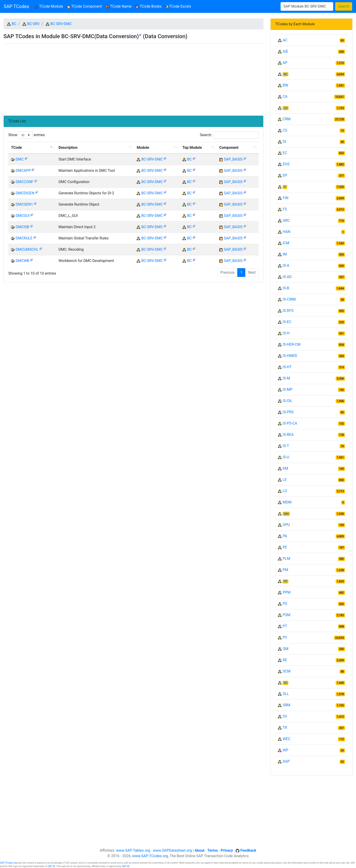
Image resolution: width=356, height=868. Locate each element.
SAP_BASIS (233, 159)
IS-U (286, 457)
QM (285, 649)
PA (285, 536)
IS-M (286, 378)
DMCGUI (23, 216)
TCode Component (84, 6)
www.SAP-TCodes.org (150, 856)
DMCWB (22, 261)
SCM (287, 671)
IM (285, 254)
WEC (287, 739)
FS (285, 209)
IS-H (286, 333)
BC (14, 24)
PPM (287, 592)
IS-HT (287, 367)
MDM (287, 502)
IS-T (286, 446)
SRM (286, 705)
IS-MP (287, 389)
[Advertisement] (133, 78)
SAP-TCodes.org (8, 863)
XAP (286, 761)
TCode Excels (178, 6)
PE (285, 547)
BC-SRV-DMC (61, 24)
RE (285, 660)
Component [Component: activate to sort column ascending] (229, 148)
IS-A (286, 266)
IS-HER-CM (291, 344)
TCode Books (148, 6)
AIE (285, 51)
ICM (286, 243)
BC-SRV (33, 24)
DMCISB (22, 227)
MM (286, 514)
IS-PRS (288, 412)
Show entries (27, 135)
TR (285, 728)
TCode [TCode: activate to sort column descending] (16, 148)
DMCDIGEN (25, 193)
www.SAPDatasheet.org (172, 850)
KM (285, 468)
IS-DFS (288, 311)
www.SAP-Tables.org (133, 850)
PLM (286, 559)
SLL (286, 694)
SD (285, 683)
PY (285, 637)
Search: (229, 135)
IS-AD (287, 277)
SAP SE (51, 866)
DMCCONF (25, 182)
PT (285, 626)
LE (285, 480)
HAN (286, 232)
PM (285, 570)
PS (285, 604)
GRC (286, 220)
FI (285, 187)
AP (285, 63)
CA (285, 96)
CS (285, 130)
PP (285, 581)
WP (285, 750)
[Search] (307, 6)
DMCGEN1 (24, 204)
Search (344, 6)
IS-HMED (290, 356)
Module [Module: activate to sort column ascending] (143, 148)
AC (285, 40)
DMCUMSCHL (27, 249)
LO (285, 491)
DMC (20, 159)
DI (284, 142)
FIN (285, 198)
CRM (287, 119)
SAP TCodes (16, 6)
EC (285, 153)
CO (286, 108)
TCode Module (50, 6)
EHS (286, 164)
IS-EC (287, 322)
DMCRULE (24, 238)
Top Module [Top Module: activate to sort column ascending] (192, 148)
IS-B (286, 288)
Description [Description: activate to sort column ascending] (68, 148)
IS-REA (288, 435)
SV (285, 716)
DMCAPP (23, 171)
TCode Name (119, 6)
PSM (287, 615)
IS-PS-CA (290, 423)
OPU (286, 525)
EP (285, 175)
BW (285, 85)
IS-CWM (289, 299)
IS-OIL (287, 401)
